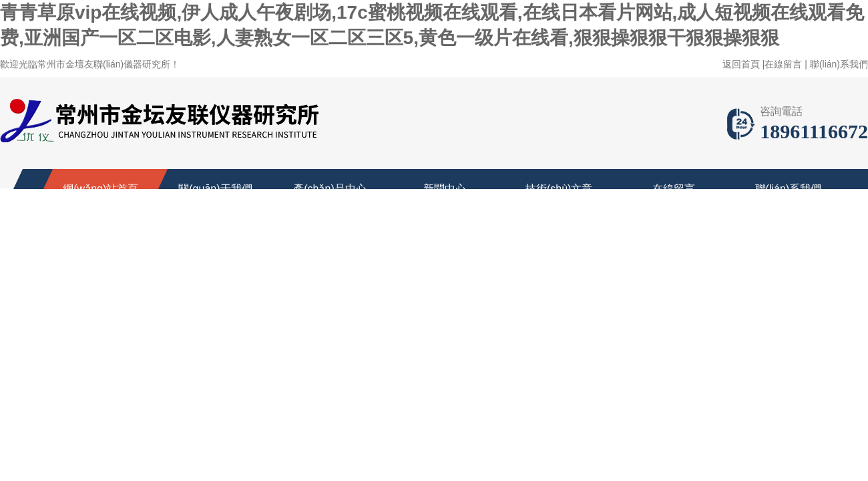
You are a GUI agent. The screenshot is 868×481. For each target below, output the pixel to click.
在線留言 (783, 64)
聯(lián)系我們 (839, 64)
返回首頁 (741, 64)
